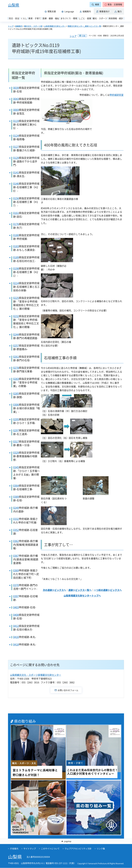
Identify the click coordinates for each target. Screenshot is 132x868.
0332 (16, 519)
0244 (16, 334)
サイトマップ (30, 849)
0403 (16, 607)
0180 (16, 235)
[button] (113, 5)
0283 (16, 379)
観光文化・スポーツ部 (33, 26)
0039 (16, 88)
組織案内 (19, 26)
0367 (16, 556)
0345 (16, 467)
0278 (16, 368)
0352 (16, 530)
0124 (16, 136)
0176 (16, 224)
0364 (16, 486)
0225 (16, 298)
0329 (16, 453)
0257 (16, 346)
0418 (16, 644)
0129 (16, 158)
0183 (16, 246)
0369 (16, 570)
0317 (16, 441)
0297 (16, 430)
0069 (16, 110)
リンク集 (101, 849)
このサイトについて (50, 849)
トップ (11, 26)
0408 (16, 615)
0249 (16, 508)
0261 (16, 357)
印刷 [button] (84, 36)
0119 (16, 121)
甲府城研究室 (117, 95)
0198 (16, 268)
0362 (16, 541)
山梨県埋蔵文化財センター (55, 26)
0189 (16, 257)
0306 (16, 405)
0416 (16, 637)
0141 (16, 172)
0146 (16, 184)
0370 (16, 585)
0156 (16, 198)
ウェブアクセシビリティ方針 (78, 849)
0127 (16, 147)
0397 (16, 596)
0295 (16, 419)
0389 (16, 497)
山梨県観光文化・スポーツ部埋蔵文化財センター (36, 675)
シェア (73, 36)
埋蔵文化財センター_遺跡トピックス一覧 (84, 26)
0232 (16, 316)
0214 (16, 283)
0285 (16, 394)
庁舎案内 (14, 849)
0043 (16, 99)
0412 (16, 626)
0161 (16, 213)
